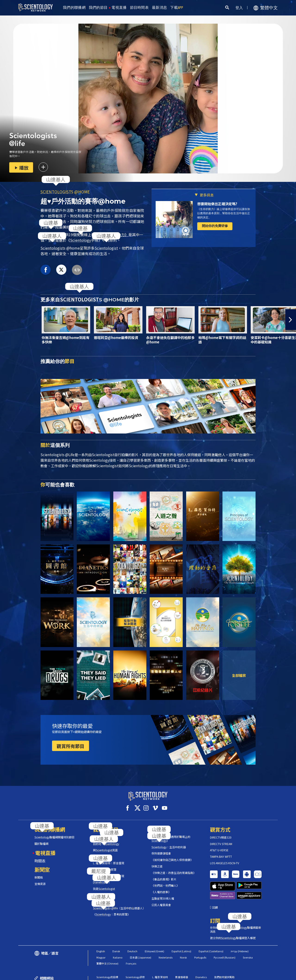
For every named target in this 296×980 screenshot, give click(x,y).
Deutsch (132, 931)
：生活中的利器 (169, 843)
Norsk (183, 937)
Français (131, 943)
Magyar (101, 937)
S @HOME (65, 192)
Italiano (118, 937)
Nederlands (166, 937)
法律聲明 (268, 974)
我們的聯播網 (74, 8)
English (101, 931)
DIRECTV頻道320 (221, 833)
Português (200, 937)
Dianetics (201, 956)
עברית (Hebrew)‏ (240, 931)
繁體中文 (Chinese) (107, 943)
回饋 (215, 887)
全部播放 (239, 675)
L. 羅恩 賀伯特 (160, 956)
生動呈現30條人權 (163, 894)
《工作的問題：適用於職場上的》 (171, 835)
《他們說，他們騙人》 (165, 881)
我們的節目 (98, 8)
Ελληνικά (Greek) (154, 931)
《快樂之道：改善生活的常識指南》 (174, 869)
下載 (177, 8)
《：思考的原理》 (112, 910)
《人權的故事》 (161, 888)
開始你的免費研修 (215, 226)
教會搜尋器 (182, 956)
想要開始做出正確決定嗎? (217, 204)
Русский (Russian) (225, 937)
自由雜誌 (157, 962)
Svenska (248, 937)
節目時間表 (139, 8)
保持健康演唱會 (161, 849)
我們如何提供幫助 (224, 956)
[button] (291, 320)
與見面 (105, 846)
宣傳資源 (40, 880)
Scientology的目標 (107, 956)
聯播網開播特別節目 (54, 833)
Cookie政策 (229, 974)
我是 (104, 885)
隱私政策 (250, 974)
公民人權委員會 (161, 901)
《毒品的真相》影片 (164, 875)
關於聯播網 (41, 840)
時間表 (40, 857)
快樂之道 (157, 862)
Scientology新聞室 (107, 962)
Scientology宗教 (135, 962)
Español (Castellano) (211, 931)
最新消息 (159, 8)
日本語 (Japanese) (140, 937)
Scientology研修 (135, 956)
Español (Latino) (181, 931)
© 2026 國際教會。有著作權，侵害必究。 (52, 974)
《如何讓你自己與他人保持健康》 (172, 856)
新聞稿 (39, 873)
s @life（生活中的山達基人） (119, 904)
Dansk (116, 931)
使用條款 (208, 974)
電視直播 (119, 8)
